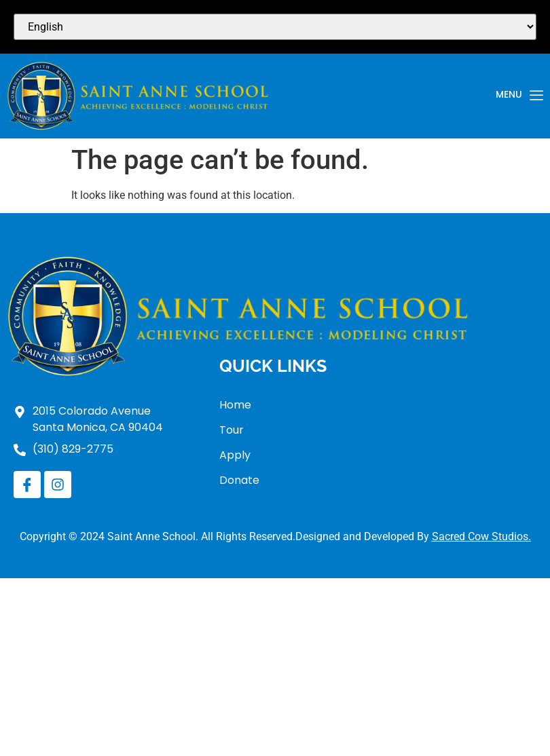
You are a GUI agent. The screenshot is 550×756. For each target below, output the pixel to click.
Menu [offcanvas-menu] (519, 96)
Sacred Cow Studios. (481, 536)
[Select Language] (275, 27)
